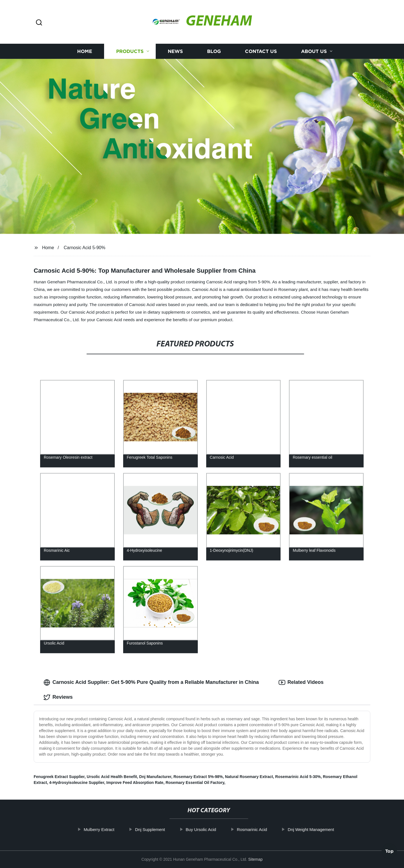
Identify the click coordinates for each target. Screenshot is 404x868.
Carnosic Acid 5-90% (85, 248)
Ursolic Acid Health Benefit (112, 777)
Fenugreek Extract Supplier (59, 777)
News (175, 51)
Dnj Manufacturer (155, 777)
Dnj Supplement (161, 829)
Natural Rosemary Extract (249, 777)
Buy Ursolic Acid (212, 829)
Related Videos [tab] (301, 682)
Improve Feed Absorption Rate (135, 783)
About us (314, 51)
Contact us (261, 51)
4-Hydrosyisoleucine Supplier (77, 783)
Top (389, 853)
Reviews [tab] (58, 697)
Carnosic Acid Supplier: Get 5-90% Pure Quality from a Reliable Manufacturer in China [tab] (151, 682)
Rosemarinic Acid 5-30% (298, 777)
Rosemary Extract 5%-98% (198, 777)
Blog (214, 51)
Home (85, 51)
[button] (39, 23)
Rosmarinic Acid (263, 829)
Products (130, 51)
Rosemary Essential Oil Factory (195, 783)
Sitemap (255, 859)
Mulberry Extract (110, 829)
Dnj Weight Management (322, 829)
